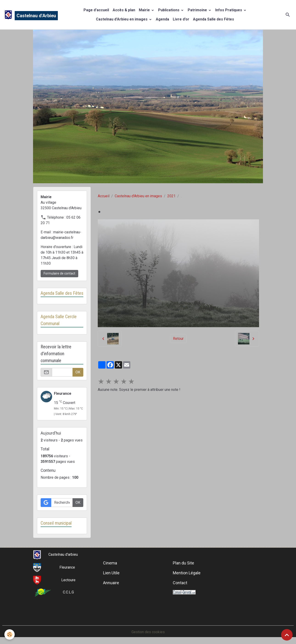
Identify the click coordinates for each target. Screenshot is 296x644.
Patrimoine (198, 10)
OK (78, 372)
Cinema (110, 563)
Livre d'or (181, 19)
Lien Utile (111, 573)
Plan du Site (183, 563)
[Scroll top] (287, 635)
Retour (178, 339)
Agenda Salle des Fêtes (214, 19)
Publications (169, 10)
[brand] (26, 15)
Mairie (145, 10)
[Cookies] (10, 634)
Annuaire (111, 583)
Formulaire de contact (59, 273)
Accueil (104, 196)
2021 (171, 196)
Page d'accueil (96, 10)
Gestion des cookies (148, 632)
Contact (180, 583)
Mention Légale (187, 573)
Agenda (162, 19)
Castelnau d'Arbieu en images (122, 19)
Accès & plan (124, 10)
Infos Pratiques (229, 10)
